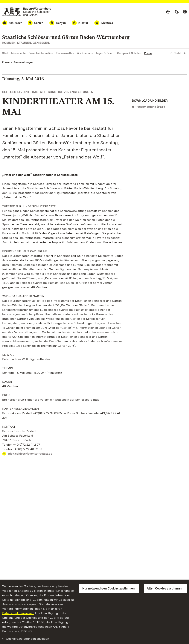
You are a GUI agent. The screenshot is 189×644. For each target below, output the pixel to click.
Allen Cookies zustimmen (164, 588)
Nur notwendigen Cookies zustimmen (109, 588)
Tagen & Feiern (105, 53)
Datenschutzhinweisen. (18, 613)
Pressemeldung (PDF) (150, 107)
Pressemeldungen (23, 62)
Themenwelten (65, 53)
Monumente (18, 53)
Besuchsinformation (41, 53)
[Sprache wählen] (185, 12)
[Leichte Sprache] (168, 12)
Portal (176, 53)
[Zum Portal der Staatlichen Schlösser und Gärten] (27, 12)
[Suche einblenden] (185, 53)
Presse (148, 53)
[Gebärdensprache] (177, 12)
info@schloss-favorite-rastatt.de (30, 454)
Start (5, 53)
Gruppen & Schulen (129, 53)
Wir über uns (85, 53)
